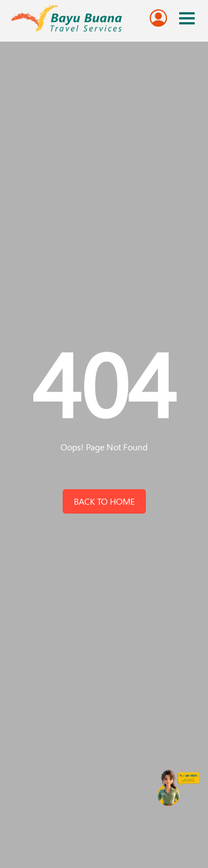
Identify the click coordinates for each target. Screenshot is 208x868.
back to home (104, 501)
